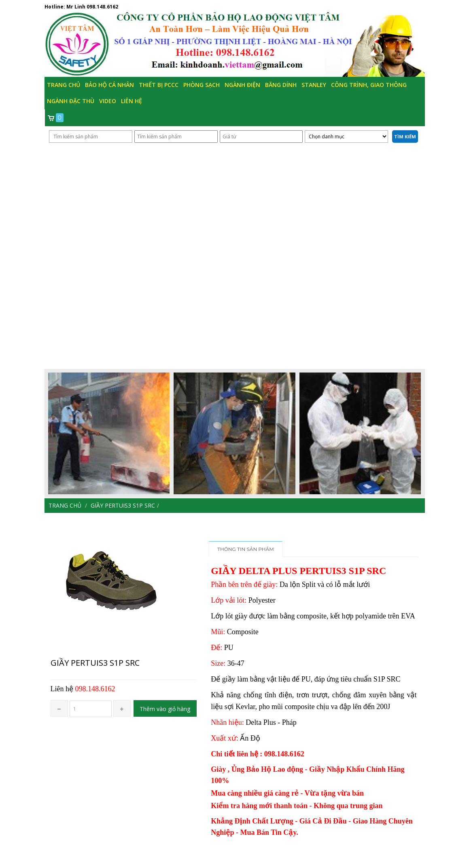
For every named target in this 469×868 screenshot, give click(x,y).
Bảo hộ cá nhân (109, 85)
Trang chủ (64, 85)
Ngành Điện (242, 85)
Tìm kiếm (405, 137)
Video (108, 101)
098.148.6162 (102, 7)
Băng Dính (281, 85)
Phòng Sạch (202, 85)
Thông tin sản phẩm (246, 549)
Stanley (314, 85)
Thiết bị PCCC (159, 85)
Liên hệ (132, 101)
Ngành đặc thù (71, 101)
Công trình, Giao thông (369, 85)
